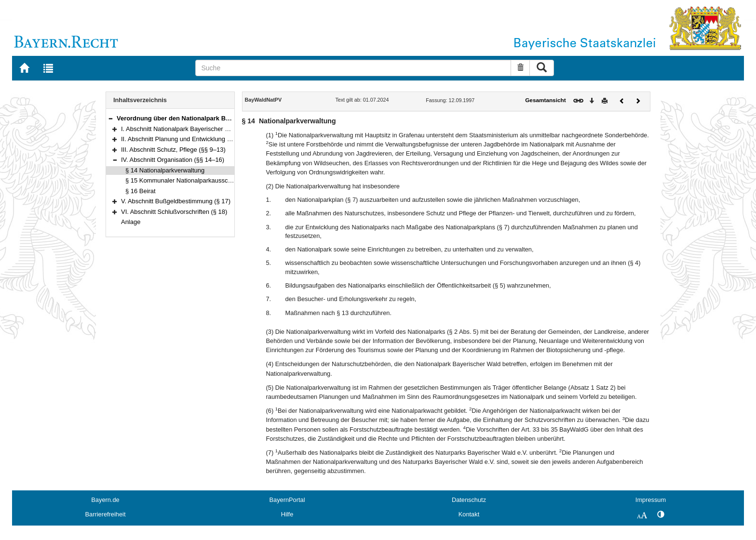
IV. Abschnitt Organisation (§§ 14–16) (173, 160)
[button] (110, 118)
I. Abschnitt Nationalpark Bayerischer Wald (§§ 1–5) (192, 129)
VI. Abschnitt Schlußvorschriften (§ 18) (174, 212)
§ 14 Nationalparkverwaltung (165, 170)
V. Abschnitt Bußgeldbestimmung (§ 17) (176, 201)
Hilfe (287, 514)
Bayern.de (105, 500)
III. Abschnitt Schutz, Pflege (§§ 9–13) (173, 150)
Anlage (131, 222)
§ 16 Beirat (141, 191)
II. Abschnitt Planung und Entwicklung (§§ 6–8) (186, 139)
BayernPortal (287, 500)
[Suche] (353, 68)
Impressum (651, 500)
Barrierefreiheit (106, 514)
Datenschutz (469, 500)
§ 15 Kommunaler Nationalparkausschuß (182, 180)
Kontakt (469, 514)
